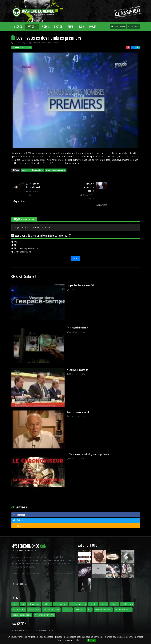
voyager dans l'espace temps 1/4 (80, 285)
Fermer (92, 640)
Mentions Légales (29, 631)
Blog (81, 26)
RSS (17, 526)
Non (16, 245)
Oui (16, 242)
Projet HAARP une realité (77, 370)
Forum (93, 26)
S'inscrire (133, 27)
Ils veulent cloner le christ (78, 412)
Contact (50, 631)
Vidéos (46, 26)
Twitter (18, 520)
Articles (32, 26)
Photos (58, 26)
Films (70, 26)
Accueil (20, 26)
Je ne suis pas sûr (23, 252)
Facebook (19, 515)
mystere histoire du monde (89, 187)
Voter (75, 258)
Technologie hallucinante (77, 328)
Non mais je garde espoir (26, 248)
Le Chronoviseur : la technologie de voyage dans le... (88, 454)
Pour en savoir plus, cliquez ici (71, 640)
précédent (20, 201)
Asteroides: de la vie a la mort (33, 185)
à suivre (101, 205)
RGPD (42, 631)
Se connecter (118, 27)
